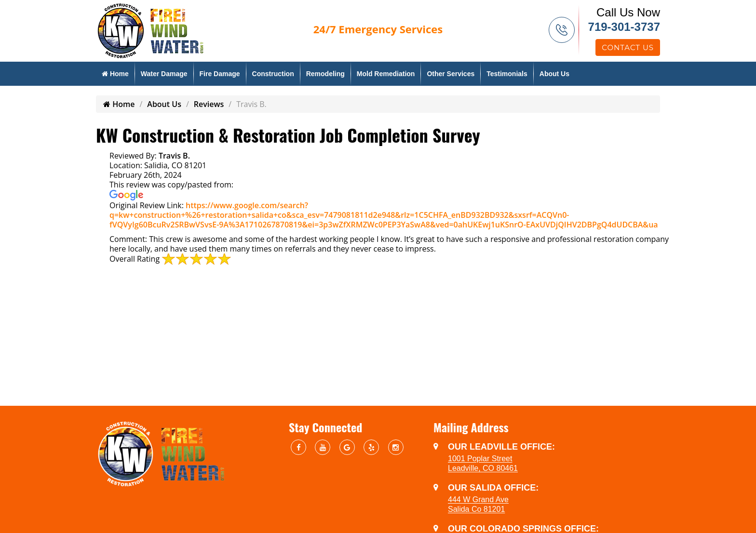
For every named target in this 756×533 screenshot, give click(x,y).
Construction (273, 74)
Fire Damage (220, 74)
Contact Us (628, 47)
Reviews (209, 104)
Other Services (451, 74)
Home (115, 74)
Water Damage (164, 74)
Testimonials (507, 74)
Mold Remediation (386, 74)
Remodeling (325, 74)
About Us (554, 74)
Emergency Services (378, 29)
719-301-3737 (624, 27)
